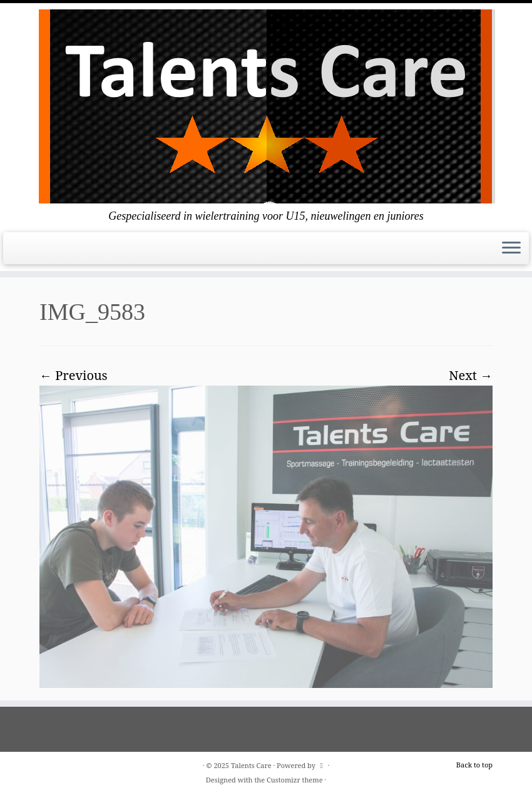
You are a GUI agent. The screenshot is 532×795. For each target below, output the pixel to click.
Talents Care (251, 765)
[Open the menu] (511, 249)
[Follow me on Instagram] (35, 252)
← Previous (74, 375)
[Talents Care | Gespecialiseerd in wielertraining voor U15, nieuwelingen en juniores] (266, 106)
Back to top (474, 765)
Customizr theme (295, 780)
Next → (471, 375)
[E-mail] (18, 252)
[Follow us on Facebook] (27, 252)
